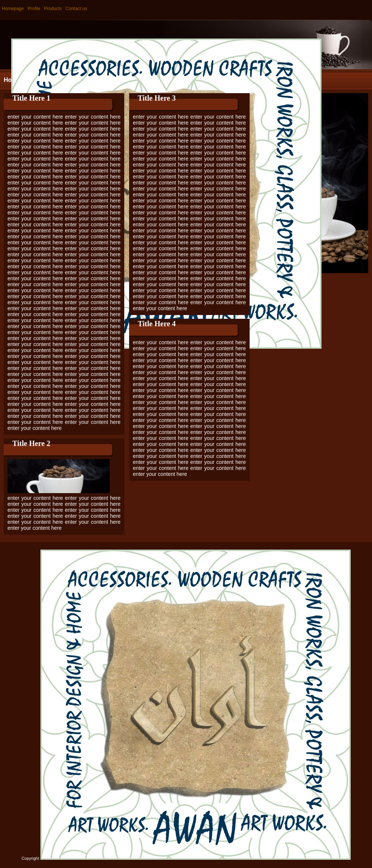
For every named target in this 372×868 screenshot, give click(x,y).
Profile (34, 9)
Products (53, 9)
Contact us (76, 9)
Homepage (13, 9)
